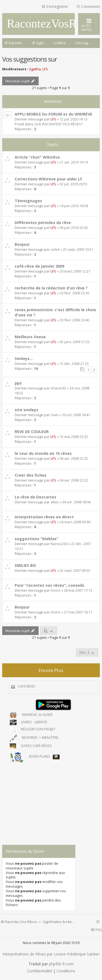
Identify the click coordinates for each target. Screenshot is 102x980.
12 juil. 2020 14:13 (73, 119)
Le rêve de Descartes (35, 497)
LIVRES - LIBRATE (29, 722)
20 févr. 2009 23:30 (74, 293)
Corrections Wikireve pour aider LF (48, 179)
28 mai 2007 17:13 (78, 590)
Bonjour (22, 244)
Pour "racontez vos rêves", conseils (50, 585)
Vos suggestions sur (30, 59)
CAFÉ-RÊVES (26, 686)
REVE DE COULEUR (32, 432)
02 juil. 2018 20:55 (73, 184)
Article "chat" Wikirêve (37, 157)
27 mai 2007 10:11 (78, 612)
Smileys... (24, 359)
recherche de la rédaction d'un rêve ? (51, 288)
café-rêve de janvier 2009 (39, 266)
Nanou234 (59, 544)
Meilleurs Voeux (30, 337)
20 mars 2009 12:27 (75, 271)
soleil (55, 249)
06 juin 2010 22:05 (74, 228)
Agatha (35, 69)
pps (18, 383)
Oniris (55, 590)
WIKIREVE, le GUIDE (31, 715)
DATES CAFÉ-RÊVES (31, 746)
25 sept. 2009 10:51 (78, 249)
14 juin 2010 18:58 (74, 206)
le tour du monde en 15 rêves (43, 453)
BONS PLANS (35, 757)
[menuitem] (96, 930)
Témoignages (28, 201)
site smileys (27, 410)
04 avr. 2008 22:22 (74, 480)
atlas (55, 502)
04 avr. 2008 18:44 (76, 502)
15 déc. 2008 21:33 (74, 364)
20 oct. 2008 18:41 (76, 415)
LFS (45, 69)
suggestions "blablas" (37, 539)
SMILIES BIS (25, 565)
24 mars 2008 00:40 (75, 522)
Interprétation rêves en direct (44, 517)
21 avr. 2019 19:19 (74, 162)
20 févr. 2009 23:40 (74, 320)
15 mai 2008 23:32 (74, 437)
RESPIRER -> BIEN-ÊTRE (34, 738)
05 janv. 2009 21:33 (75, 342)
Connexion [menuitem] (88, 6)
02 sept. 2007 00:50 (75, 570)
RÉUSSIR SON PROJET (33, 730)
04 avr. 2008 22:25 (74, 458)
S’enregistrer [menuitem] (55, 6)
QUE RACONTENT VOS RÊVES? (58, 124)
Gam (55, 415)
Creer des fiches (31, 475)
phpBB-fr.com (61, 964)
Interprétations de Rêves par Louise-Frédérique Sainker (51, 954)
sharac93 (58, 388)
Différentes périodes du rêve (43, 223)
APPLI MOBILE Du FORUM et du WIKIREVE (53, 114)
